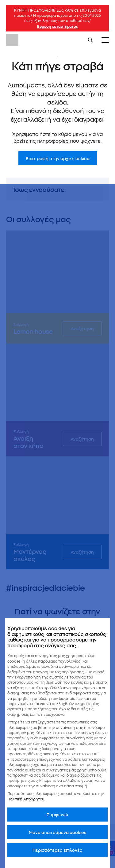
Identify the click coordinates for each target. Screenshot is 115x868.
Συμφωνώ (57, 815)
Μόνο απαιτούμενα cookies (57, 832)
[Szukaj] (90, 40)
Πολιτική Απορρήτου (26, 799)
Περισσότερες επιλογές (57, 850)
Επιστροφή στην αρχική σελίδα (58, 158)
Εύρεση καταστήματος (58, 26)
